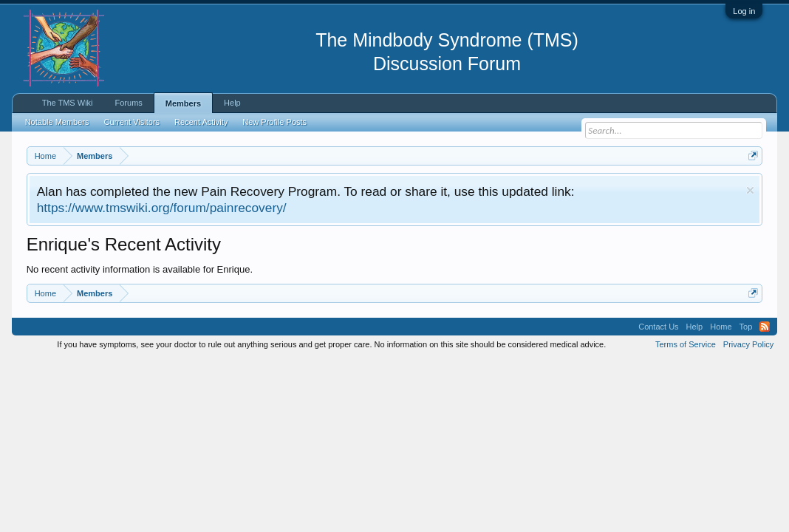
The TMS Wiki (68, 103)
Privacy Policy (748, 344)
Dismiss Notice (750, 190)
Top (746, 327)
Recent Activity (201, 122)
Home (721, 327)
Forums (129, 103)
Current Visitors (132, 122)
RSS (765, 327)
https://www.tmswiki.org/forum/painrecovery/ (162, 208)
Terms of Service (686, 344)
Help (232, 103)
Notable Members (57, 122)
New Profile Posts (274, 122)
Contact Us (658, 327)
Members (183, 103)
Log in (744, 11)
